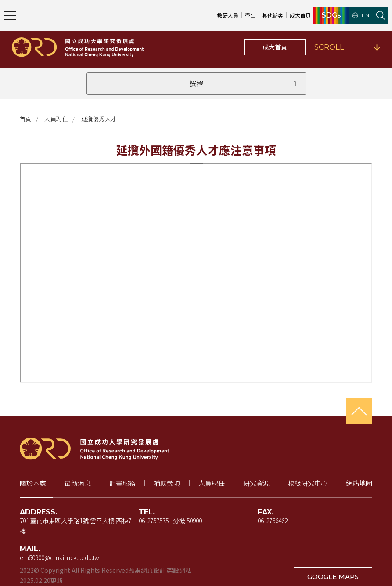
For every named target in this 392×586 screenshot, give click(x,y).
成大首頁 (275, 47)
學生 (250, 15)
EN (361, 15)
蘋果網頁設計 (147, 570)
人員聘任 (56, 119)
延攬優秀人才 (99, 119)
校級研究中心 (308, 483)
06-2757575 (154, 521)
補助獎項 (167, 483)
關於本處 (33, 483)
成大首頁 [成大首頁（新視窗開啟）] (300, 15)
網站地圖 (359, 483)
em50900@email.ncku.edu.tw (59, 557)
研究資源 (256, 483)
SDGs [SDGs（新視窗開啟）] (331, 15)
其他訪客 (273, 15)
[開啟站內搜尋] (381, 15)
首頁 (26, 119)
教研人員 (228, 15)
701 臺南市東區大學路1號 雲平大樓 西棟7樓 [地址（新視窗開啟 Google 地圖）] (76, 526)
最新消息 (78, 483)
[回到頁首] (359, 411)
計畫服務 (122, 483)
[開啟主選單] (10, 15)
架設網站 (179, 570)
